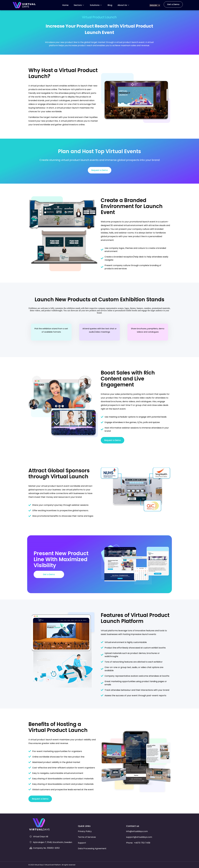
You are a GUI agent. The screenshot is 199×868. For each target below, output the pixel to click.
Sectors (79, 5)
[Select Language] (155, 5)
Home (65, 5)
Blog (110, 5)
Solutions (96, 5)
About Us (124, 5)
